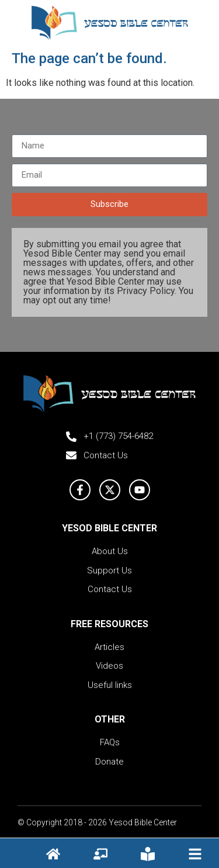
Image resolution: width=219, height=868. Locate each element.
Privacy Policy (146, 291)
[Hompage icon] (53, 854)
